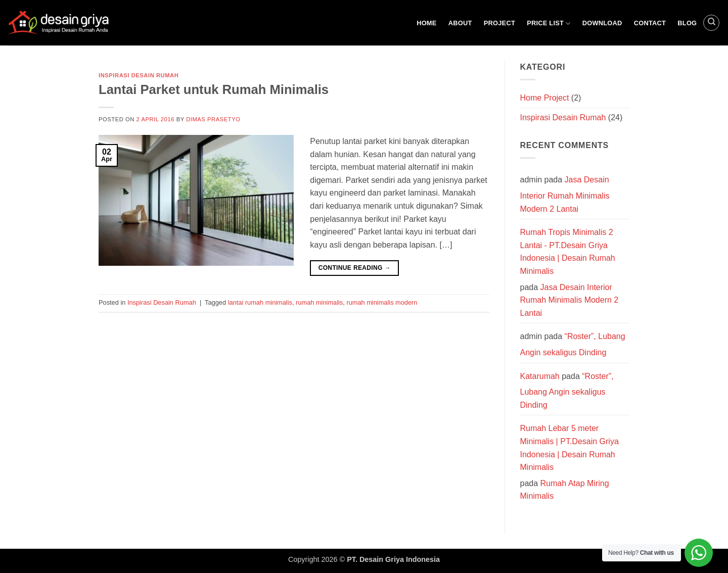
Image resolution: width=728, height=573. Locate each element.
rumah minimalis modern (382, 302)
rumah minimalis (319, 302)
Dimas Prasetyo (213, 119)
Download (602, 23)
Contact (650, 23)
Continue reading (355, 268)
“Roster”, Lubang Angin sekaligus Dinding (567, 391)
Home (426, 23)
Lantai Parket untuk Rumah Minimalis (214, 89)
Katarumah (540, 376)
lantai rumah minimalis (260, 302)
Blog (687, 23)
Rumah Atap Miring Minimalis (565, 490)
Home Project (545, 98)
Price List (549, 23)
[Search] (711, 23)
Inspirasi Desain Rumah (139, 75)
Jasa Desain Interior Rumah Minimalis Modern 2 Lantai (565, 194)
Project (499, 23)
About (460, 23)
